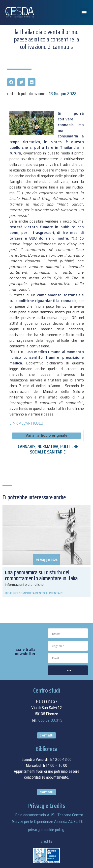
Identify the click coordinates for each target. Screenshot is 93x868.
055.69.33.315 (50, 720)
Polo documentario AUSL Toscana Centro (49, 815)
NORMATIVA (48, 446)
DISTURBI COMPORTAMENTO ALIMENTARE (34, 593)
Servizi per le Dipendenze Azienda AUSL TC (48, 822)
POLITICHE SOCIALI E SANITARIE (54, 449)
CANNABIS (27, 446)
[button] (84, 12)
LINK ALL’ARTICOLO (26, 423)
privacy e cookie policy (46, 830)
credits (47, 841)
